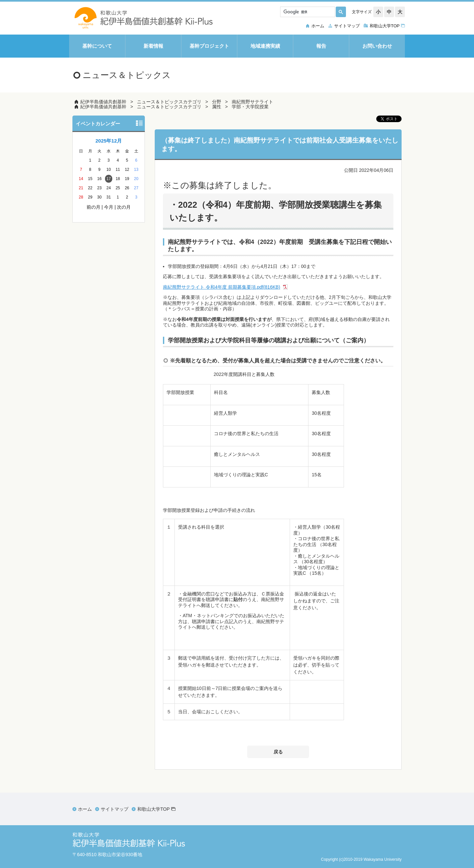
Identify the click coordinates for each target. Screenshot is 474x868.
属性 (217, 107)
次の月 (124, 207)
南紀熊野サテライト (252, 102)
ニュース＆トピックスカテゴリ (169, 102)
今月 (109, 207)
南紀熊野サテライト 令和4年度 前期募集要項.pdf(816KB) (222, 287)
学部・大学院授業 (250, 107)
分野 (217, 102)
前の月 (93, 207)
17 (108, 179)
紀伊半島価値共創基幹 (103, 102)
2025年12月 (109, 141)
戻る (278, 752)
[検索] (307, 12)
